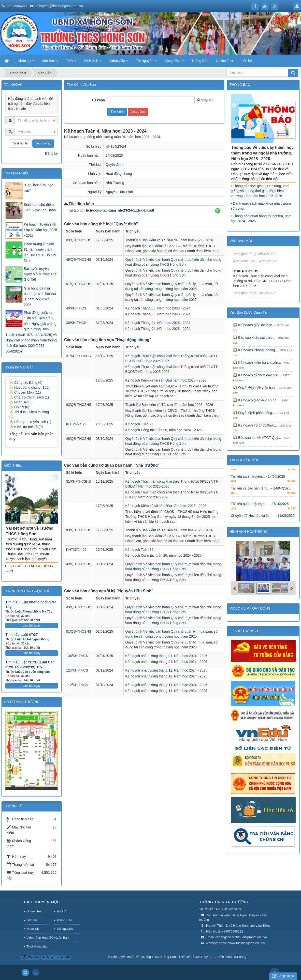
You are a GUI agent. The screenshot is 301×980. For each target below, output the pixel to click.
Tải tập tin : (111, 210)
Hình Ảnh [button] (93, 62)
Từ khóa (98, 100)
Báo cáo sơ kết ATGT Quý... (257, 438)
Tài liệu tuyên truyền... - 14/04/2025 (258, 489)
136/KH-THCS (77, 656)
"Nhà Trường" (147, 465)
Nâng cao (205, 100)
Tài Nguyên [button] (146, 62)
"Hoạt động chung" (133, 340)
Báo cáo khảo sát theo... (254, 337)
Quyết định (114, 165)
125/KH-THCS (77, 670)
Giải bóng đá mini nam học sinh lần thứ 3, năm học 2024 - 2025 (40, 297)
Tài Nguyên (65, 929)
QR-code (30, 957)
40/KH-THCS (76, 308)
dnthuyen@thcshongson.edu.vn (59, 6)
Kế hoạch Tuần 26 (139, 424)
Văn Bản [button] (50, 62)
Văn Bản (63, 938)
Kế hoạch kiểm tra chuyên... (257, 363)
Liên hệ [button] (246, 61)
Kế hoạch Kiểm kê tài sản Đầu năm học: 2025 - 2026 (166, 380)
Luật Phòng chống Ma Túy (34, 612)
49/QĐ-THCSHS (79, 260)
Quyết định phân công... (254, 413)
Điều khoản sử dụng (232, 957)
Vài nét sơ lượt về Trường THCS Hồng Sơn (30, 531)
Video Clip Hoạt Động (38, 938)
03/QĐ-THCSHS (79, 240)
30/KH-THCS (76, 323)
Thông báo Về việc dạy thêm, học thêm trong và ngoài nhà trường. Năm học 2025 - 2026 (262, 153)
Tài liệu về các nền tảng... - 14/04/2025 (261, 500)
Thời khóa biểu (37, 946)
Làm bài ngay (31, 626)
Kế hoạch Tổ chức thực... (255, 425)
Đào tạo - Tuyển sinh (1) (30, 422)
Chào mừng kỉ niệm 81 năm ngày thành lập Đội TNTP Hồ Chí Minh (40, 252)
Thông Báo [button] (200, 61)
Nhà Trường (115, 183)
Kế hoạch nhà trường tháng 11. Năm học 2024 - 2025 (166, 685)
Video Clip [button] (119, 62)
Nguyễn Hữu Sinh (119, 192)
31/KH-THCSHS (79, 356)
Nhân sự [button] (26, 62)
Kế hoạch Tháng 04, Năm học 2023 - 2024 (158, 323)
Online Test (35, 911)
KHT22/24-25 (244, 252)
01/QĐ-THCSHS (79, 284)
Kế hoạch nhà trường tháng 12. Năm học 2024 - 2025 (166, 670)
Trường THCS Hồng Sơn (158, 957)
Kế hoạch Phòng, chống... (256, 350)
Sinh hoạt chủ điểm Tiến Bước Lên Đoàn (40, 207)
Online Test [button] (225, 61)
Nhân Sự (33, 929)
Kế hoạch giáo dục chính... (256, 400)
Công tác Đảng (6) (26, 383)
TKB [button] (71, 62)
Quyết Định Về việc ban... (255, 388)
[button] (218, 211)
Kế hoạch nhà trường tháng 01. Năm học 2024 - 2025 (166, 656)
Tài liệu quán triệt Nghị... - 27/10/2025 (260, 516)
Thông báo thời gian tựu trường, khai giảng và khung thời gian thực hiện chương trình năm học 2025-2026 (260, 191)
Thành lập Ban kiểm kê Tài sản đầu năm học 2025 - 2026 (169, 240)
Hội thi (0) (19, 407)
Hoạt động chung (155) (29, 387)
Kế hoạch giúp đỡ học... (254, 325)
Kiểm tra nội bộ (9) (26, 427)
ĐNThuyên (203, 957)
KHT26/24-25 (76, 424)
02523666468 (16, 6)
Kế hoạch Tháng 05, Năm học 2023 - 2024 (158, 308)
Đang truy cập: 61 (56, 957)
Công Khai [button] (174, 62)
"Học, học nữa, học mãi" (39, 188)
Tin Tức (62, 911)
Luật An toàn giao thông (32, 639)
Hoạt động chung (119, 174)
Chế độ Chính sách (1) (29, 397)
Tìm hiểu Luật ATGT (22, 635)
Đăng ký (51, 153)
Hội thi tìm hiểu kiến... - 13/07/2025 (258, 476)
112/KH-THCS (77, 685)
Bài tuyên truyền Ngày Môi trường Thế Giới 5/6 (40, 274)
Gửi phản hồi (283, 976)
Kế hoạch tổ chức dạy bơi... (257, 375)
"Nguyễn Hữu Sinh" (135, 591)
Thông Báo (64, 920)
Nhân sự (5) (21, 402)
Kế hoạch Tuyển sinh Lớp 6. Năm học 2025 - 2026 (40, 230)
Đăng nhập (43, 143)
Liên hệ (32, 920)
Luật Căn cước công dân (32, 672)
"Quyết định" (126, 224)
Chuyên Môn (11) (25, 392)
